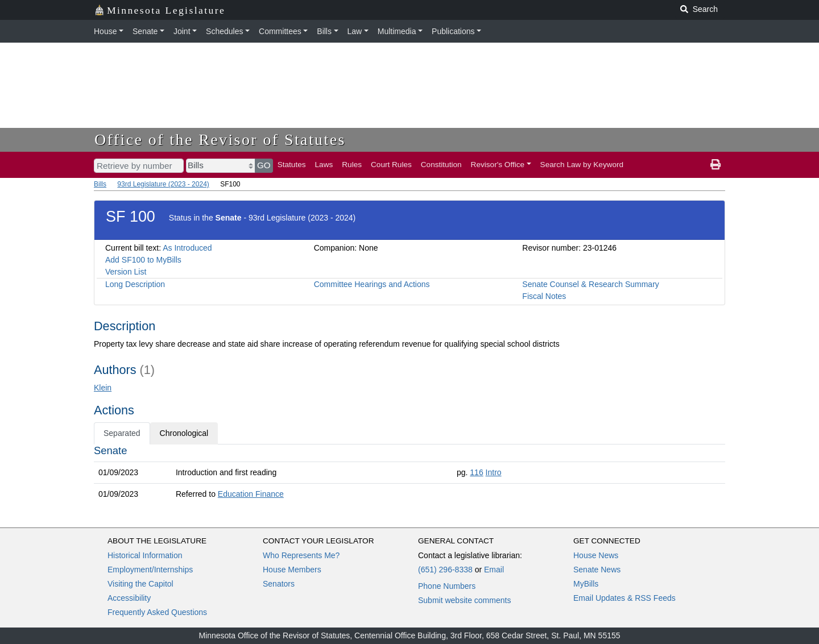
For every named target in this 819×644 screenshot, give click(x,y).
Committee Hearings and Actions (372, 284)
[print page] (715, 165)
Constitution (441, 165)
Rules (352, 165)
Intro (494, 472)
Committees (280, 31)
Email (494, 570)
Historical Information (145, 555)
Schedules (224, 31)
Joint (182, 31)
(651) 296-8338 (445, 570)
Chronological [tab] (184, 433)
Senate (145, 31)
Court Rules (391, 165)
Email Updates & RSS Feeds (624, 598)
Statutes (292, 165)
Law (355, 31)
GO (264, 165)
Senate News (597, 570)
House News (596, 555)
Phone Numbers (447, 586)
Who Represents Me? (301, 555)
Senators (279, 584)
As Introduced (187, 248)
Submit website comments (464, 600)
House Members (292, 570)
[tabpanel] (409, 475)
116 (476, 472)
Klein (103, 388)
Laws (324, 165)
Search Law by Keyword (582, 165)
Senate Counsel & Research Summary (590, 284)
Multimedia (397, 31)
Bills (324, 31)
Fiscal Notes (544, 296)
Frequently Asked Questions (157, 612)
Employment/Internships (150, 570)
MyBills (586, 584)
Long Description (135, 284)
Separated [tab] (122, 433)
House (105, 31)
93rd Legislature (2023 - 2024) (163, 184)
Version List (126, 272)
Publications (453, 31)
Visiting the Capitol (140, 584)
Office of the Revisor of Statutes (220, 140)
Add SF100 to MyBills (143, 260)
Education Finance (251, 494)
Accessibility (129, 598)
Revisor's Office (498, 165)
